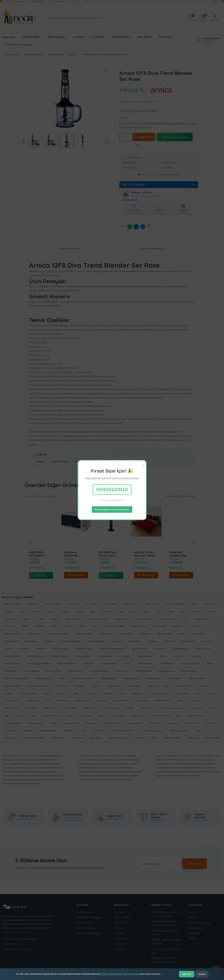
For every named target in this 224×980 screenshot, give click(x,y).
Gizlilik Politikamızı (109, 974)
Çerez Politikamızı (130, 974)
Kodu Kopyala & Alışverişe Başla (112, 510)
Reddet (202, 974)
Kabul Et (187, 974)
